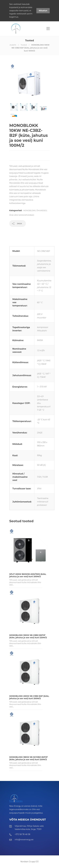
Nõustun (43, 11)
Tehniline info (17, 235)
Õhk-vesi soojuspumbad (22, 215)
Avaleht (13, 45)
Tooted (24, 45)
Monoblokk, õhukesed (35, 210)
